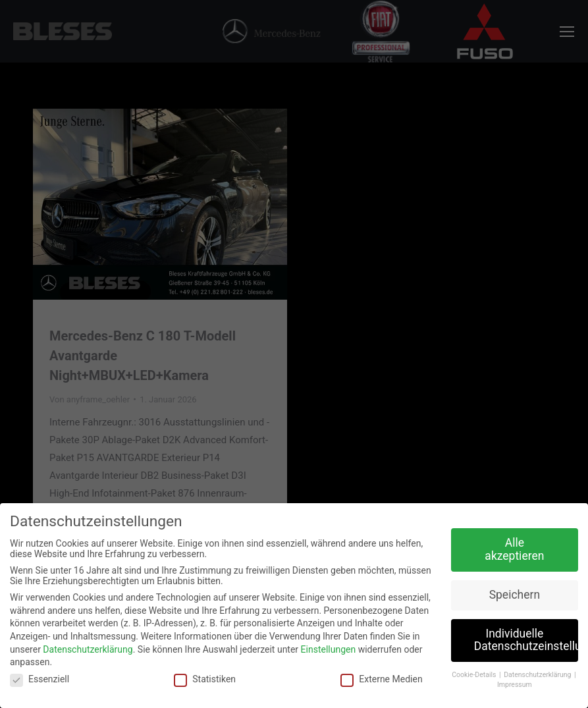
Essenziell (40, 679)
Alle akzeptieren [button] (514, 549)
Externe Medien (381, 679)
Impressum (515, 685)
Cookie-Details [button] (475, 675)
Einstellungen (329, 649)
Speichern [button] (515, 595)
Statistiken (205, 679)
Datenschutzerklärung (88, 649)
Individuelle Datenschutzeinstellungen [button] (526, 640)
